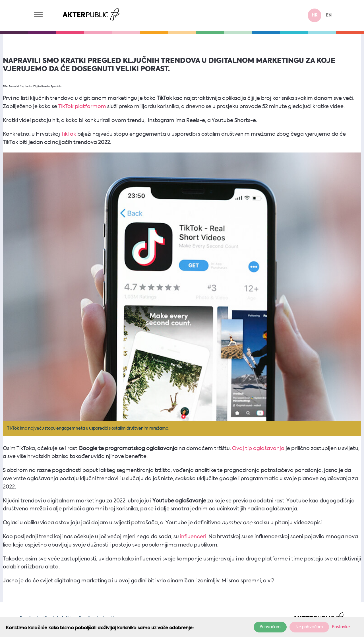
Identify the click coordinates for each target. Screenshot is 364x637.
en (329, 15)
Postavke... (342, 627)
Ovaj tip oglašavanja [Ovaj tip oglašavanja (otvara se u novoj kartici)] (258, 449)
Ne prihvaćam (309, 627)
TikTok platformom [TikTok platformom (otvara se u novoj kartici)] (82, 107)
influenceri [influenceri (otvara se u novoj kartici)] (193, 537)
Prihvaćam (270, 627)
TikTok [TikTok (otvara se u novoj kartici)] (68, 134)
